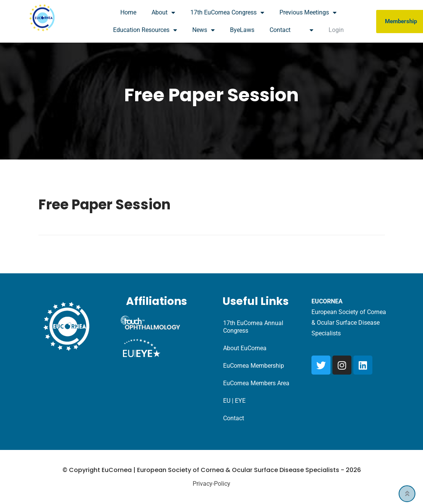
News (204, 30)
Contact (280, 30)
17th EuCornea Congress (227, 13)
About (163, 13)
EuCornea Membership (254, 366)
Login (336, 30)
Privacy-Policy (211, 484)
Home (128, 12)
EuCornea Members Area (256, 383)
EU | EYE (234, 401)
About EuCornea (245, 348)
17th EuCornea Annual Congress (253, 327)
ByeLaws (242, 30)
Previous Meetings (308, 13)
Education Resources (145, 30)
